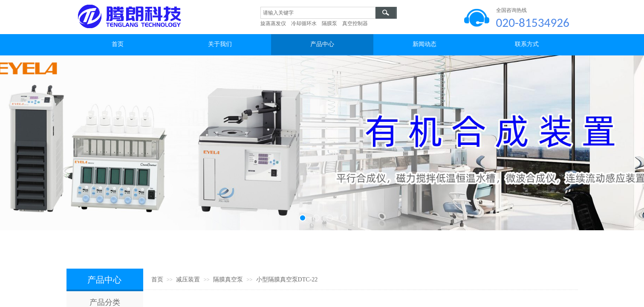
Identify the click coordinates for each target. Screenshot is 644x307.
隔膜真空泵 (228, 279)
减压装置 (188, 279)
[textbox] (318, 13)
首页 (157, 279)
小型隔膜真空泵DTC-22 (287, 279)
